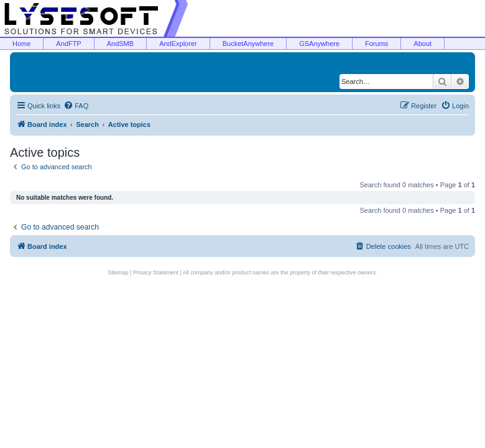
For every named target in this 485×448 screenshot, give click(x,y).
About (423, 44)
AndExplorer (178, 44)
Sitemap (118, 273)
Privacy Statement (156, 273)
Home (21, 44)
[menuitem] (76, 106)
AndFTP (68, 44)
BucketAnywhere (248, 44)
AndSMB (120, 44)
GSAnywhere (319, 44)
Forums (376, 44)
